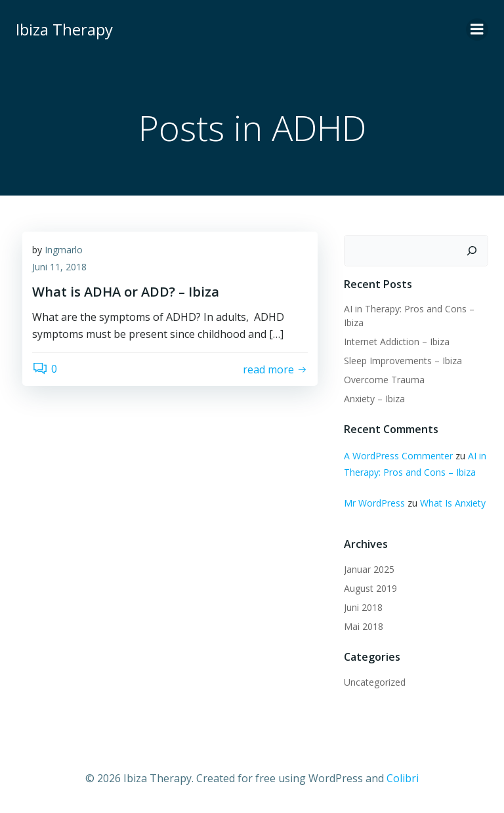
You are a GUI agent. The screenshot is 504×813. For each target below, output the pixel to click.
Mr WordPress (374, 503)
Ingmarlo (64, 250)
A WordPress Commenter (398, 456)
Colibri (403, 778)
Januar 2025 (369, 569)
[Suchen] (472, 251)
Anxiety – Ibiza (374, 399)
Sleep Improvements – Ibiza (403, 361)
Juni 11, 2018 (59, 267)
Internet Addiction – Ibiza (397, 342)
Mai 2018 (364, 626)
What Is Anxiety (453, 503)
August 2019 (370, 588)
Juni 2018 (363, 607)
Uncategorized (375, 682)
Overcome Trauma (384, 380)
